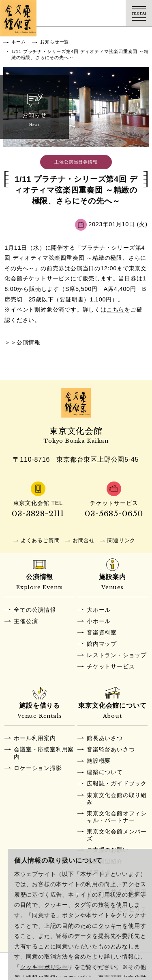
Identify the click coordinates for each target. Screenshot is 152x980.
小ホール (99, 621)
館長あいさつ (105, 738)
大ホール (99, 610)
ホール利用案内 (35, 738)
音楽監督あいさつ (111, 749)
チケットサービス (111, 666)
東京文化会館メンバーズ (117, 835)
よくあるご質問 (40, 540)
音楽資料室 (102, 632)
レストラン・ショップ (117, 655)
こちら (116, 310)
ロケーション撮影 (38, 768)
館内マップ (102, 644)
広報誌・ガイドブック (117, 783)
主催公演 (26, 621)
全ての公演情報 (35, 610)
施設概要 (99, 761)
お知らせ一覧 (55, 42)
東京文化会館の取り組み (117, 799)
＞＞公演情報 (22, 342)
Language (112, 13)
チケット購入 (86, 13)
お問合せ (84, 540)
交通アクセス (60, 13)
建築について (105, 772)
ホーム (18, 42)
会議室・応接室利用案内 (44, 753)
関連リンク (121, 540)
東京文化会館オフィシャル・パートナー (117, 817)
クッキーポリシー (44, 967)
